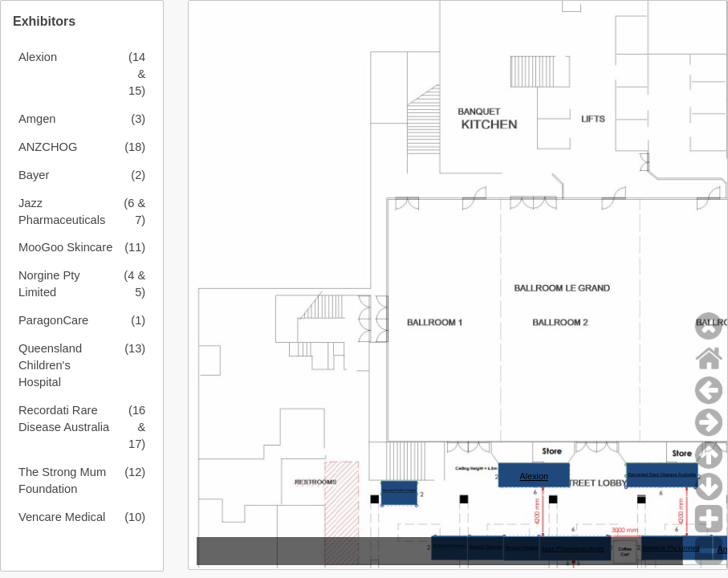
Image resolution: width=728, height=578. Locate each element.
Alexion (38, 57)
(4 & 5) (134, 284)
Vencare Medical (62, 517)
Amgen (37, 119)
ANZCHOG (48, 147)
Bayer (34, 175)
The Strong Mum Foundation (62, 480)
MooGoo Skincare (65, 247)
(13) (135, 348)
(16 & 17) (137, 427)
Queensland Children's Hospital (50, 365)
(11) (135, 247)
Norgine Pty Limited (49, 284)
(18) (135, 147)
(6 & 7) (134, 212)
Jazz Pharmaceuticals (62, 212)
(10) (135, 517)
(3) (138, 119)
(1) (138, 320)
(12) (135, 472)
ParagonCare (53, 320)
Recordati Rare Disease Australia (64, 419)
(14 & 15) (137, 74)
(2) (138, 175)
